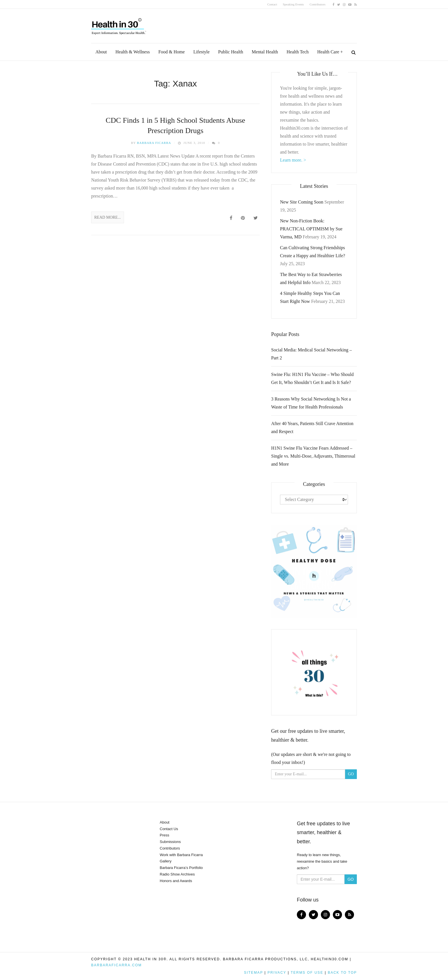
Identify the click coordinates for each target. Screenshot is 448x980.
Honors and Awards (176, 881)
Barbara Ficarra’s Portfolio (181, 868)
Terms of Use (307, 973)
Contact (272, 4)
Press (164, 835)
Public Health (231, 52)
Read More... (108, 217)
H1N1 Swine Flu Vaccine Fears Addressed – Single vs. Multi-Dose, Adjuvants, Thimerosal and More (313, 456)
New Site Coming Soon (302, 202)
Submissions (170, 842)
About (101, 52)
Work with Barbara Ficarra (181, 855)
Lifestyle (202, 52)
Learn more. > (293, 160)
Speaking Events (293, 4)
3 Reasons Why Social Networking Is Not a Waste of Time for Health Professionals (311, 403)
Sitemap (253, 973)
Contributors (317, 4)
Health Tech (298, 52)
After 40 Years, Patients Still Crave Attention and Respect (312, 427)
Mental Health (265, 52)
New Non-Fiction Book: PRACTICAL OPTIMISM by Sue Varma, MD (311, 229)
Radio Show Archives (177, 874)
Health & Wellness (133, 52)
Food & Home (171, 52)
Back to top (342, 973)
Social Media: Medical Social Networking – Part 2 (311, 354)
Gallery (166, 861)
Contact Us (169, 829)
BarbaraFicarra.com (116, 965)
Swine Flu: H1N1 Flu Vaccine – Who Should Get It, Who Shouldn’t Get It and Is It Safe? (312, 378)
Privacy (277, 973)
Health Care (328, 52)
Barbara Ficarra (154, 143)
